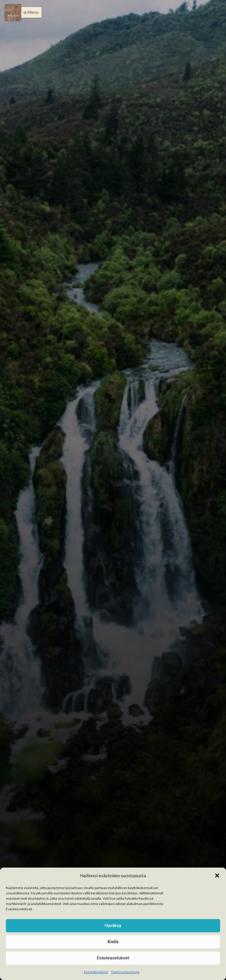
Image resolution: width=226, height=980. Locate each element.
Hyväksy (113, 926)
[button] (217, 876)
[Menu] (13, 12)
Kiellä (113, 942)
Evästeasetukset (113, 958)
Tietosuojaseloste (125, 972)
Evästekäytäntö (96, 972)
